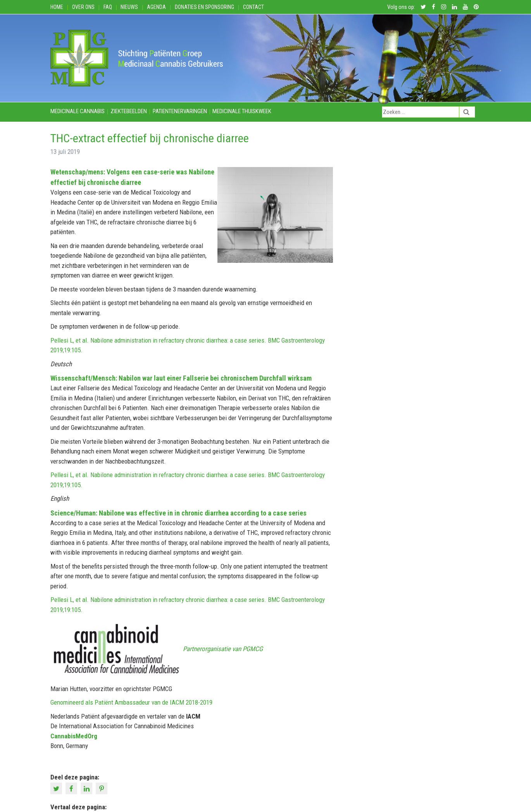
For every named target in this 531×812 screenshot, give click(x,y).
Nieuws (129, 7)
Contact (253, 7)
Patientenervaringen (180, 111)
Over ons (83, 7)
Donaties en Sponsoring (204, 7)
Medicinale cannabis (78, 111)
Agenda (156, 7)
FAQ (108, 7)
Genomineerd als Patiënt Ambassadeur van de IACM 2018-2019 (131, 702)
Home (57, 7)
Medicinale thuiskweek (242, 111)
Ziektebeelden (129, 111)
